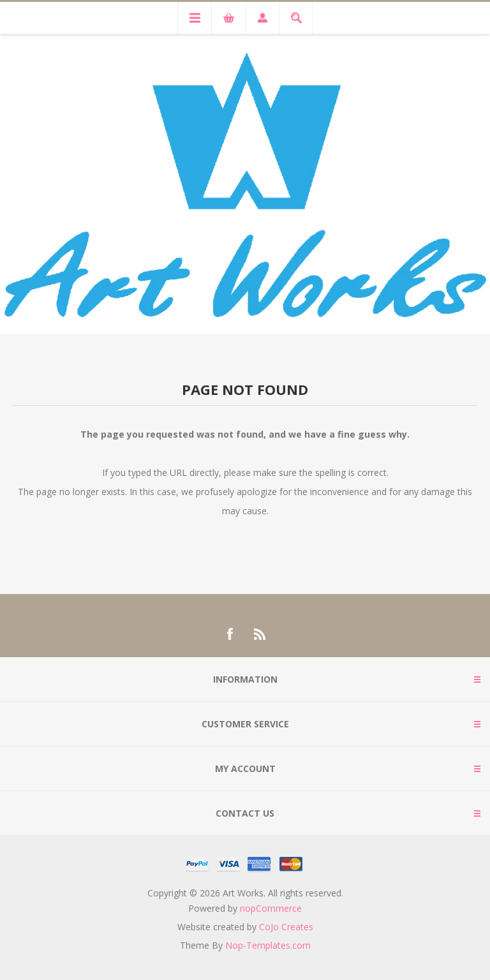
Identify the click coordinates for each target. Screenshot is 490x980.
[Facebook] (230, 634)
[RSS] (260, 634)
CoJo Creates (286, 927)
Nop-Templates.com (268, 945)
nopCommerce (271, 908)
